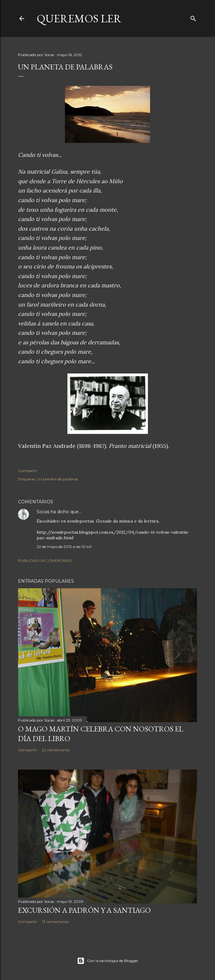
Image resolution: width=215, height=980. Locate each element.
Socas (43, 512)
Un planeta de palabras (57, 479)
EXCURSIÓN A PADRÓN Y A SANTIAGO (84, 910)
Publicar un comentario (45, 561)
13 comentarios (55, 922)
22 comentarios (56, 750)
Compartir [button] (28, 471)
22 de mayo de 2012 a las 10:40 (64, 547)
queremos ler (79, 18)
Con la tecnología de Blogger (108, 961)
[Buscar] (193, 17)
